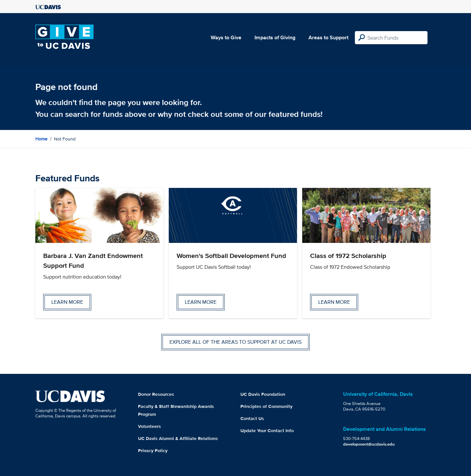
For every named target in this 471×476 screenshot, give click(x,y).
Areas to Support (328, 37)
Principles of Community (266, 406)
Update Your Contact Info (267, 430)
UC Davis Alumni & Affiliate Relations (178, 438)
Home (41, 139)
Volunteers (149, 426)
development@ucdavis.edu (369, 444)
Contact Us (252, 418)
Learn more (67, 302)
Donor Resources (156, 394)
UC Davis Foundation (263, 394)
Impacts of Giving (275, 37)
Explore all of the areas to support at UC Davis (235, 342)
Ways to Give (226, 37)
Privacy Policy (153, 450)
